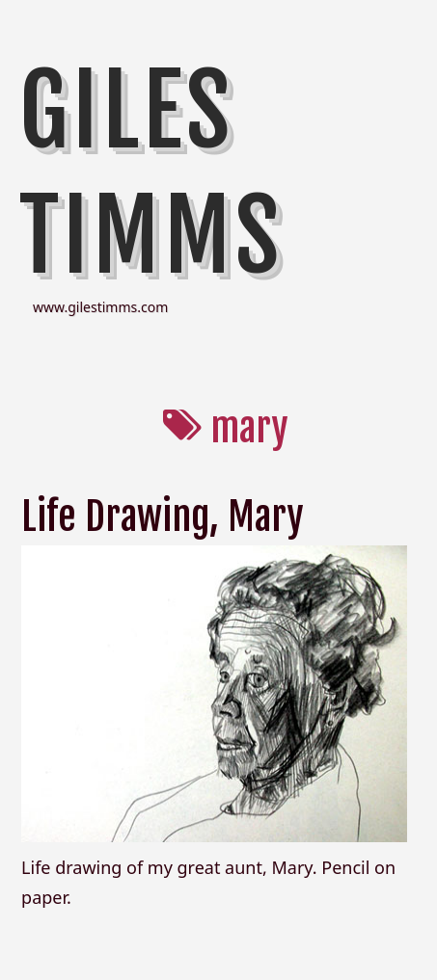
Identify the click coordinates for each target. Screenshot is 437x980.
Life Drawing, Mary (163, 516)
